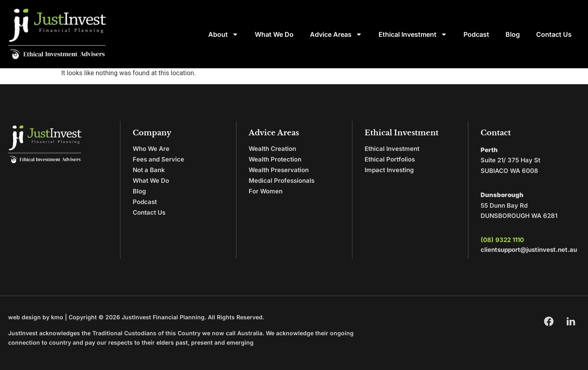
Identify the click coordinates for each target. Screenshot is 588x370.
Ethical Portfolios (390, 159)
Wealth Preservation (279, 170)
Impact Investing (389, 170)
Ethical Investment (413, 34)
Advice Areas (336, 34)
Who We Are (151, 149)
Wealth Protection (275, 159)
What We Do (274, 34)
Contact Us (554, 34)
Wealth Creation (272, 149)
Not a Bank (149, 170)
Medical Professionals (282, 181)
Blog (513, 34)
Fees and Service (158, 159)
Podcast (476, 34)
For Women (266, 191)
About (223, 34)
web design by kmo (36, 317)
